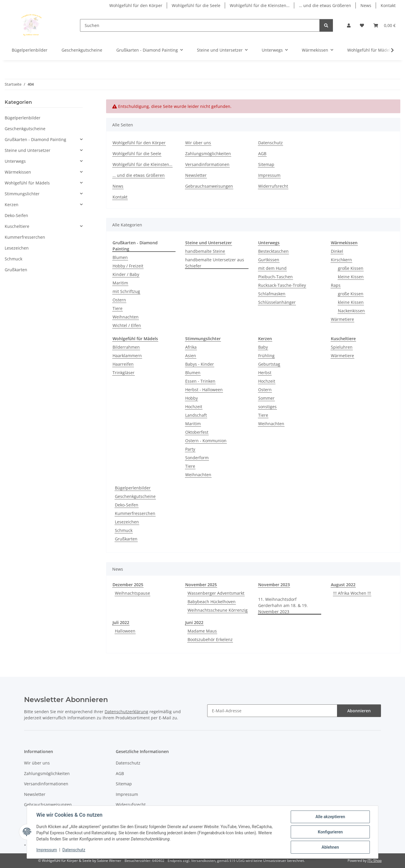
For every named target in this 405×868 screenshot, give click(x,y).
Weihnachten (126, 317)
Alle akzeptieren (330, 817)
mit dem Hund (272, 268)
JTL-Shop (375, 861)
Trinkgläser (124, 373)
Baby (263, 347)
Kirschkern (341, 260)
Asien (191, 356)
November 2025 (201, 585)
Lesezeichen (127, 522)
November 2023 (274, 585)
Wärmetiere (342, 319)
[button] (349, 25)
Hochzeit (194, 407)
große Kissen (351, 268)
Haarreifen (123, 364)
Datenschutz (74, 850)
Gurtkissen (269, 260)
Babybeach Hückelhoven (212, 602)
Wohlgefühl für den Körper (136, 5)
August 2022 (343, 585)
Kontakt (388, 5)
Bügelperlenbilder (133, 488)
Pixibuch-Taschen (275, 277)
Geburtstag (269, 364)
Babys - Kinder (200, 364)
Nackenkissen (351, 311)
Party (190, 449)
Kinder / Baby (126, 274)
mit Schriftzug (126, 291)
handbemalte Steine (205, 251)
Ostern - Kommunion (206, 441)
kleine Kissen (351, 277)
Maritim (120, 283)
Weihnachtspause (132, 593)
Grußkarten (126, 539)
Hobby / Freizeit (128, 266)
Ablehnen (330, 847)
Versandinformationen (207, 164)
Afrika (191, 347)
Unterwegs (15, 161)
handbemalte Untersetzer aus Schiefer (215, 263)
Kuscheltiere (17, 226)
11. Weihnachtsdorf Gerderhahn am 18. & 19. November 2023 (283, 605)
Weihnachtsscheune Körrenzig (218, 610)
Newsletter (196, 175)
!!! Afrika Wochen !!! (352, 593)
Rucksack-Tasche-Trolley (282, 285)
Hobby (192, 398)
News (366, 5)
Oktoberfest (197, 432)
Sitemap (266, 164)
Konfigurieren (330, 832)
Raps (336, 285)
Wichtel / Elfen (127, 325)
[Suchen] (200, 25)
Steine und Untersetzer (28, 150)
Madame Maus (202, 631)
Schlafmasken (272, 294)
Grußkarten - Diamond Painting (35, 139)
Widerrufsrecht (273, 186)
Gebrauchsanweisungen (209, 186)
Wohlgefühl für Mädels (27, 183)
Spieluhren (342, 347)
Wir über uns (198, 143)
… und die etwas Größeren (325, 5)
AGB (262, 154)
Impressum (47, 850)
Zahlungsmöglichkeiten (208, 154)
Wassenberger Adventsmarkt (216, 593)
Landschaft (196, 415)
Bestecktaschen (273, 251)
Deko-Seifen (127, 505)
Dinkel (337, 251)
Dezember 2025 (128, 585)
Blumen (120, 257)
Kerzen (12, 205)
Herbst (265, 373)
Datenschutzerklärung (126, 712)
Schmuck (124, 530)
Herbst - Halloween (204, 390)
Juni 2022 (194, 622)
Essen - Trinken (200, 381)
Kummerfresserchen (135, 513)
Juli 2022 (121, 622)
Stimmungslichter (22, 194)
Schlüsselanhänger (277, 302)
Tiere (118, 308)
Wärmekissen (18, 172)
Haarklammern (127, 356)
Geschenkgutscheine (135, 496)
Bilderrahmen (126, 347)
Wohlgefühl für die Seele (196, 5)
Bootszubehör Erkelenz (210, 639)
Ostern (119, 300)
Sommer (266, 398)
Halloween (125, 631)
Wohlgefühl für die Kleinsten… (260, 5)
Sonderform (197, 458)
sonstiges (267, 407)
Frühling (266, 356)
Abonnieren (359, 711)
